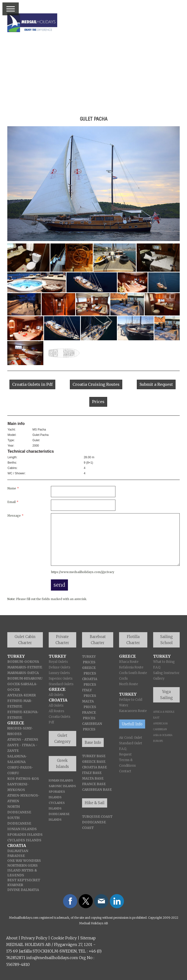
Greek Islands (62, 764)
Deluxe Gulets (60, 667)
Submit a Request (156, 384)
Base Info (93, 742)
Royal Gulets (58, 662)
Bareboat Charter (98, 640)
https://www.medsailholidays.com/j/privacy (83, 572)
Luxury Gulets (59, 673)
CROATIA (90, 679)
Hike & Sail (95, 803)
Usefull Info (132, 724)
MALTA (88, 701)
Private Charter (62, 640)
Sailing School (167, 640)
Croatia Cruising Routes (96, 384)
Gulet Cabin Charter (25, 640)
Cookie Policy (64, 938)
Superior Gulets (61, 679)
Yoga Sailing (167, 695)
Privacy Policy (34, 938)
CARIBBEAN (92, 724)
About (12, 938)
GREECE (89, 668)
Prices (98, 402)
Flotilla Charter (133, 640)
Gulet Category (62, 739)
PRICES (89, 662)
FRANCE (89, 713)
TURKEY (89, 657)
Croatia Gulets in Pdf (32, 384)
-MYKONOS (28, 796)
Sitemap (88, 938)
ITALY (87, 690)
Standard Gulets (61, 684)
